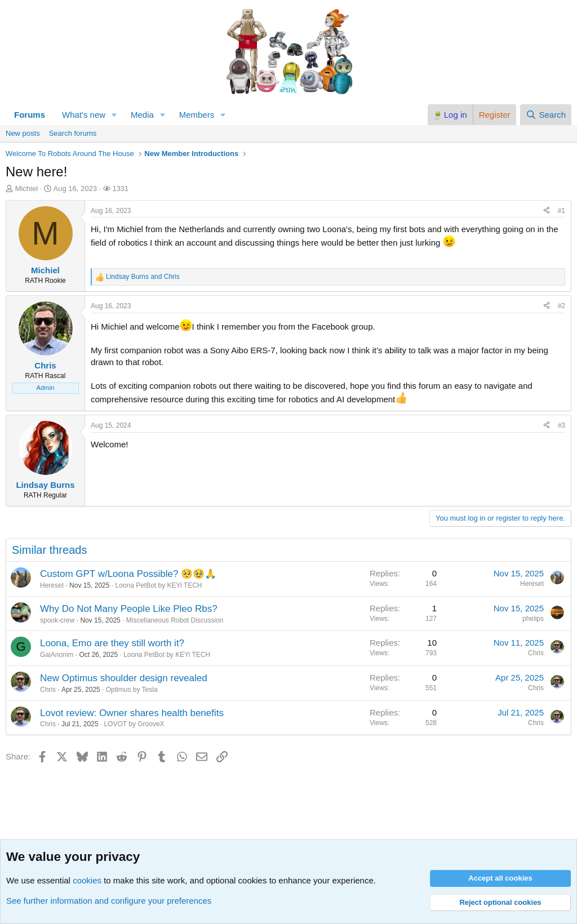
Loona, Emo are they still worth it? (112, 643)
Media (142, 115)
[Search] (546, 115)
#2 (562, 306)
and (143, 277)
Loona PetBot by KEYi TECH (158, 585)
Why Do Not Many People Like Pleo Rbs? (129, 609)
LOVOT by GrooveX (134, 724)
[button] (114, 115)
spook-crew (57, 620)
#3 (562, 425)
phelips (533, 619)
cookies (87, 880)
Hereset (52, 585)
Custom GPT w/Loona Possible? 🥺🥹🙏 (128, 574)
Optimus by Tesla (132, 690)
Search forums (73, 133)
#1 (562, 211)
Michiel (26, 188)
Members (197, 115)
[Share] (547, 211)
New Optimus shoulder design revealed (124, 678)
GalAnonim (57, 655)
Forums (30, 115)
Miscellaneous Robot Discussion (175, 620)
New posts (23, 133)
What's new (84, 115)
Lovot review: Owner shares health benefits (132, 713)
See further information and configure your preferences (109, 901)
